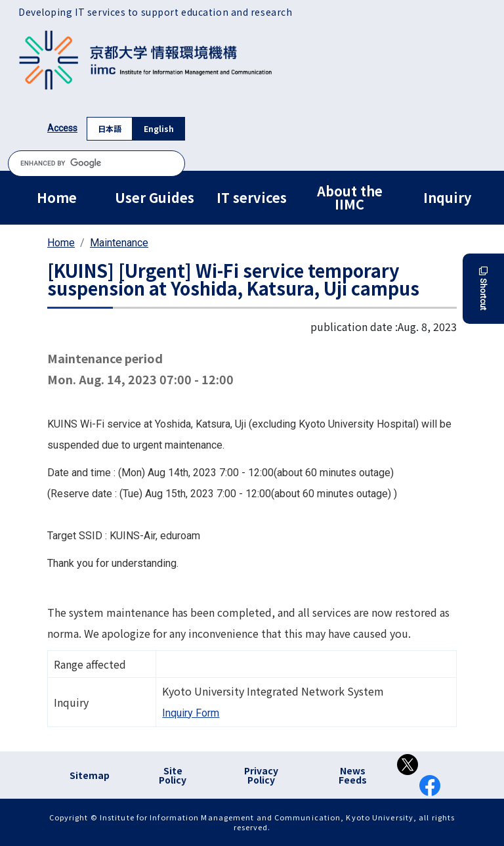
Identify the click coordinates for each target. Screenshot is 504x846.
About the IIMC (350, 197)
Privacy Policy (261, 775)
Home (57, 197)
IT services (252, 197)
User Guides (155, 197)
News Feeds (353, 775)
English (159, 128)
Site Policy (173, 775)
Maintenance (119, 243)
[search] (96, 163)
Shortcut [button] (483, 289)
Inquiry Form (191, 713)
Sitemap (90, 775)
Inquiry (447, 197)
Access (62, 128)
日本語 (110, 128)
